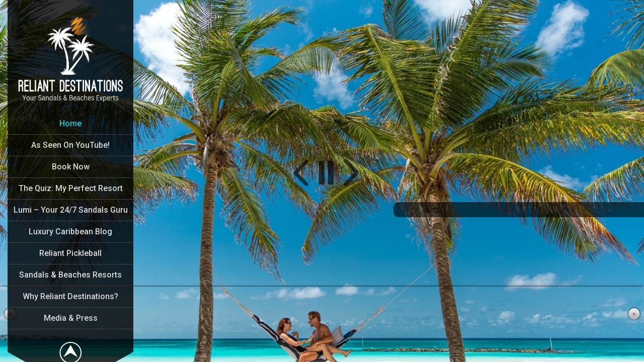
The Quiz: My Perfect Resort (71, 188)
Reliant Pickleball (70, 253)
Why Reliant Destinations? (70, 296)
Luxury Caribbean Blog (70, 232)
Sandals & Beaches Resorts (70, 275)
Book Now (71, 167)
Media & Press (71, 318)
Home (70, 123)
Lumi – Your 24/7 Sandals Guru (71, 210)
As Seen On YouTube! (70, 145)
